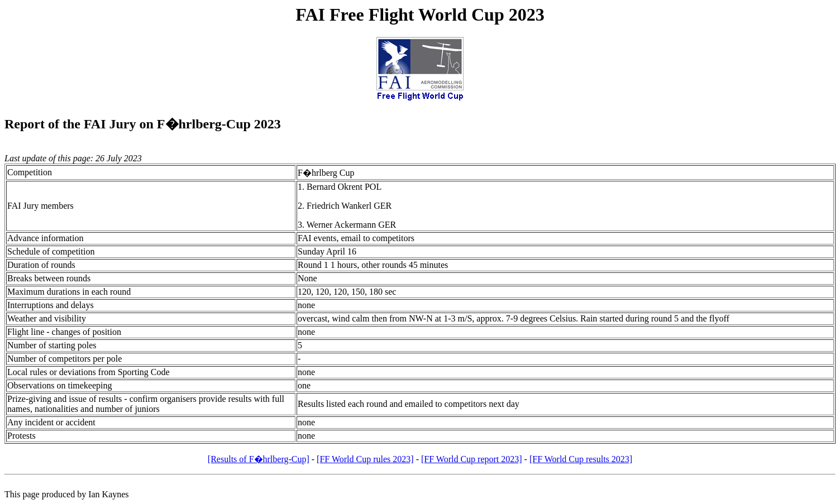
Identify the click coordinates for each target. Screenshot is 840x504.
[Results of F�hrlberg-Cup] (259, 459)
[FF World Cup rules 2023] (365, 459)
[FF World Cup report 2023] (472, 459)
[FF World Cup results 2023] (581, 459)
